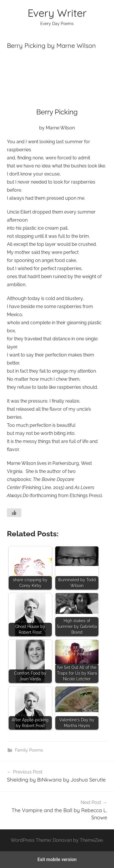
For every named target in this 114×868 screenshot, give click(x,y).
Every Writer (57, 13)
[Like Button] (14, 513)
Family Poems (29, 750)
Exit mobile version (57, 859)
